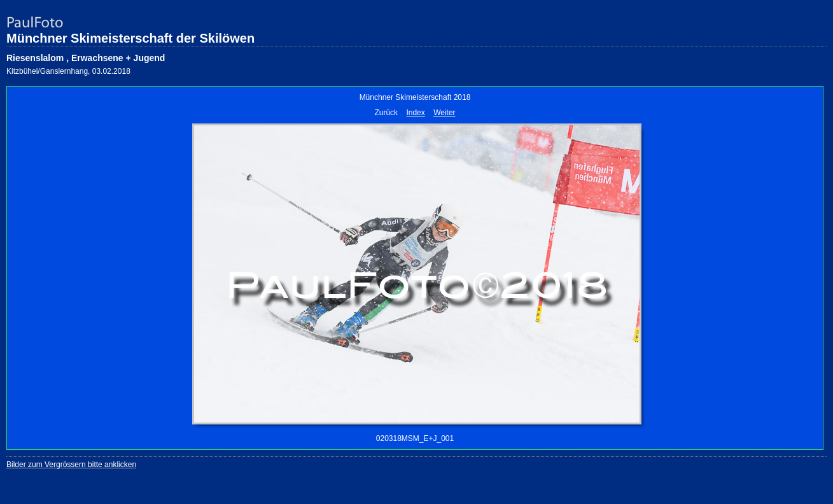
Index (415, 113)
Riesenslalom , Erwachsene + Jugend (86, 58)
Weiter (444, 113)
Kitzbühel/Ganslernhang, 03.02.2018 (68, 71)
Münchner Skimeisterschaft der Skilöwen (130, 38)
